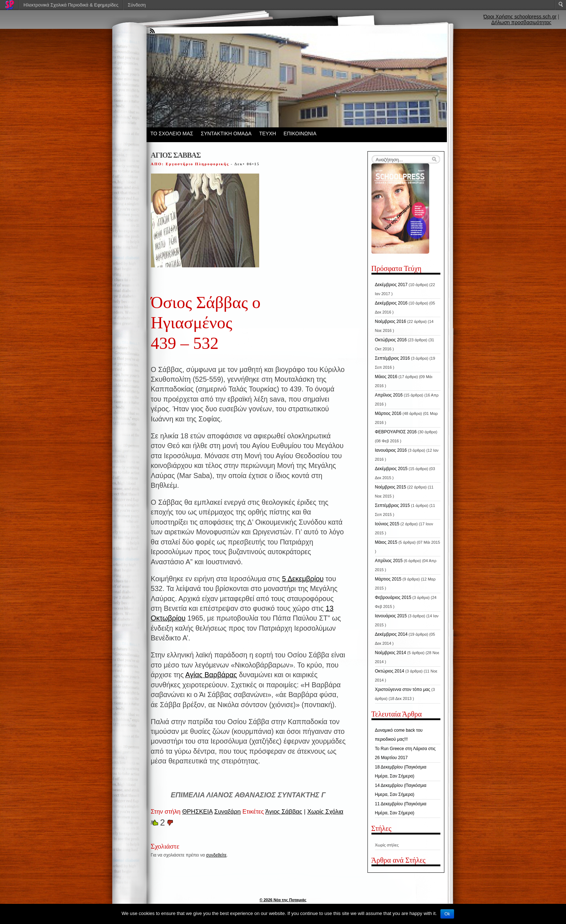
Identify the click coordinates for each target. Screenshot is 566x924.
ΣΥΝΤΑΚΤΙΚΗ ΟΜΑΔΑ (226, 133)
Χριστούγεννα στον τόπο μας (403, 689)
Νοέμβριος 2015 (391, 487)
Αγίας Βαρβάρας (211, 675)
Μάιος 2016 (386, 377)
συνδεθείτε (216, 855)
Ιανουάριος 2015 (391, 616)
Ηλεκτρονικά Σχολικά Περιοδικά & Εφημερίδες (71, 5)
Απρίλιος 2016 (389, 395)
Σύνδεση (137, 5)
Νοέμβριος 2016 (391, 321)
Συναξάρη (228, 812)
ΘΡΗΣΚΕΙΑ (197, 812)
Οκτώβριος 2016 (391, 340)
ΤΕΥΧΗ (268, 133)
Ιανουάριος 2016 (391, 450)
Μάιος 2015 (386, 542)
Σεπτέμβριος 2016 (393, 358)
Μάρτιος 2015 (388, 579)
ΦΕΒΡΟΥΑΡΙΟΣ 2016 (396, 432)
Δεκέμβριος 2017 (391, 285)
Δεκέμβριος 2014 (391, 634)
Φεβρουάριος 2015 (393, 597)
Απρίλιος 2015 (389, 561)
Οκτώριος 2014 (390, 671)
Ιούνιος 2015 (387, 524)
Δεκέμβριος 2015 (391, 469)
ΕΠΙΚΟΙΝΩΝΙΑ (300, 133)
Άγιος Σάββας (284, 812)
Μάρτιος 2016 (388, 413)
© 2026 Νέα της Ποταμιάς (283, 900)
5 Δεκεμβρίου (303, 579)
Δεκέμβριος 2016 (391, 303)
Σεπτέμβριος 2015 (393, 505)
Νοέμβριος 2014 (391, 653)
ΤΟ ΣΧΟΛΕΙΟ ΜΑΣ (172, 133)
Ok (447, 914)
